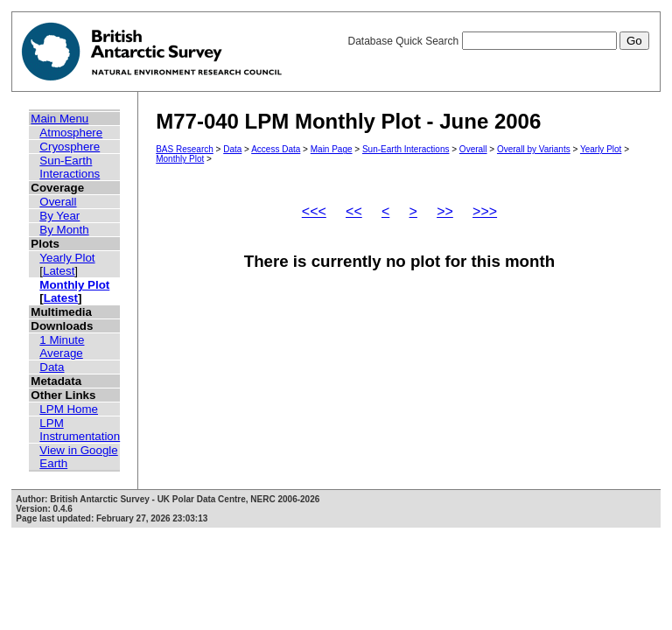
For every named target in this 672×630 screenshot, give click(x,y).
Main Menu (59, 119)
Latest (59, 271)
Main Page (332, 149)
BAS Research (185, 149)
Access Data (276, 149)
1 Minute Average (62, 346)
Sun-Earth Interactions (70, 167)
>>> (485, 211)
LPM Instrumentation (80, 430)
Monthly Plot (74, 285)
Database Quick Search (498, 41)
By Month (64, 230)
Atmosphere (71, 133)
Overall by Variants (534, 149)
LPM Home (69, 409)
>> (445, 211)
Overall (58, 202)
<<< (314, 211)
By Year (59, 216)
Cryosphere (70, 147)
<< (354, 211)
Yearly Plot (67, 258)
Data (52, 367)
